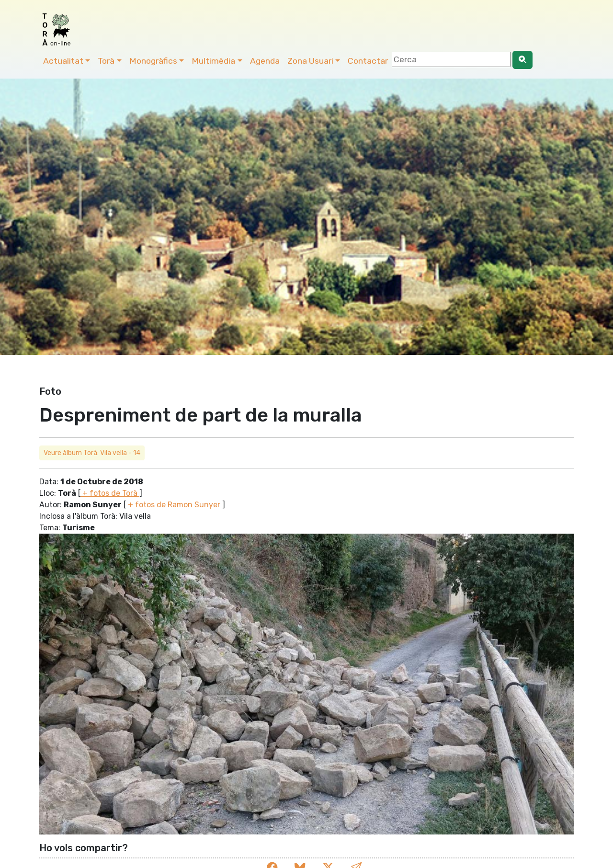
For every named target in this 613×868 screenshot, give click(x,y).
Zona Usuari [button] (310, 61)
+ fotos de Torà (110, 493)
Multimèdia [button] (213, 61)
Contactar (368, 61)
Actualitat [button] (63, 61)
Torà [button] (106, 61)
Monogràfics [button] (153, 61)
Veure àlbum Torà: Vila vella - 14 (92, 453)
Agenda (265, 61)
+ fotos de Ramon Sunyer (174, 505)
